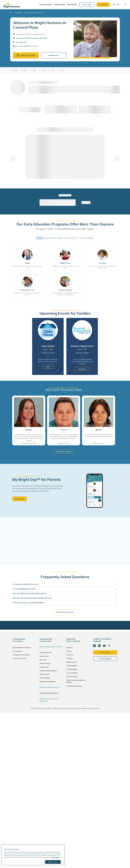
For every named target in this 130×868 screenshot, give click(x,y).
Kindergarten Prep (27, 290)
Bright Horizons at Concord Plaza (35, 13)
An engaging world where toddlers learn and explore (65, 267)
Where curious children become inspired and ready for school (103, 267)
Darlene (29, 430)
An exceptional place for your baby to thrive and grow (27, 267)
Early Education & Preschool (22, 648)
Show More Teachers (64, 452)
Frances (64, 430)
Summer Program (65, 290)
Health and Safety (71, 238)
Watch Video (19, 499)
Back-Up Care (44, 656)
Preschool (103, 263)
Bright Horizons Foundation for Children (76, 681)
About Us (69, 648)
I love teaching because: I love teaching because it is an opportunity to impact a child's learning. (99, 436)
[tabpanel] (48, 347)
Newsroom (70, 655)
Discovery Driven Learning (54, 238)
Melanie (99, 430)
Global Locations (72, 662)
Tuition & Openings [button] (26, 55)
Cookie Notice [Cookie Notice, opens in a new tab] (55, 857)
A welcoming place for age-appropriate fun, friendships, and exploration (65, 294)
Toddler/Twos (65, 263)
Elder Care (43, 660)
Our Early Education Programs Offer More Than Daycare (65, 224)
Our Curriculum (17, 651)
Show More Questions (65, 612)
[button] (46, 5)
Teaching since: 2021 (99, 443)
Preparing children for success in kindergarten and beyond (27, 294)
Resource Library (72, 677)
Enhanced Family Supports (48, 671)
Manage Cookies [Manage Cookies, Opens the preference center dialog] (53, 862)
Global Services (44, 675)
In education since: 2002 (29, 443)
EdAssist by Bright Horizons (49, 687)
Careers (69, 651)
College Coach (44, 667)
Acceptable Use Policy (86, 709)
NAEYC (27, 46)
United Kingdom (71, 666)
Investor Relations (72, 673)
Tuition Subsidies (45, 678)
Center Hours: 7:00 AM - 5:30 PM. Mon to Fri (31, 34)
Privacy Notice (68, 709)
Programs (40, 238)
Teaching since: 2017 (64, 443)
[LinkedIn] (99, 646)
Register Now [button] (54, 55)
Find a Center (87, 5)
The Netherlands (72, 670)
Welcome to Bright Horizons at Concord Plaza (40, 25)
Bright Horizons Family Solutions (51, 647)
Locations (70, 659)
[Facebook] (95, 646)
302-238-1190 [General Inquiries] (21, 42)
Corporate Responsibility (74, 686)
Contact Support (105, 659)
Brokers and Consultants (47, 682)
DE (11, 13)
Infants (27, 263)
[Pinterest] (109, 646)
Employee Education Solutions (49, 693)
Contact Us (103, 5)
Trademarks (96, 709)
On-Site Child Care (46, 653)
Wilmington (18, 13)
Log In (116, 4)
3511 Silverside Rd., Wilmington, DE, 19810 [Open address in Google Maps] (31, 38)
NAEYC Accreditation (87, 238)
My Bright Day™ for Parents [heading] (37, 480)
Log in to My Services (20, 659)
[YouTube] (104, 646)
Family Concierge (45, 664)
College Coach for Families (21, 655)
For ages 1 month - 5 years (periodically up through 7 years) (65, 229)
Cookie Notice (76, 709)
